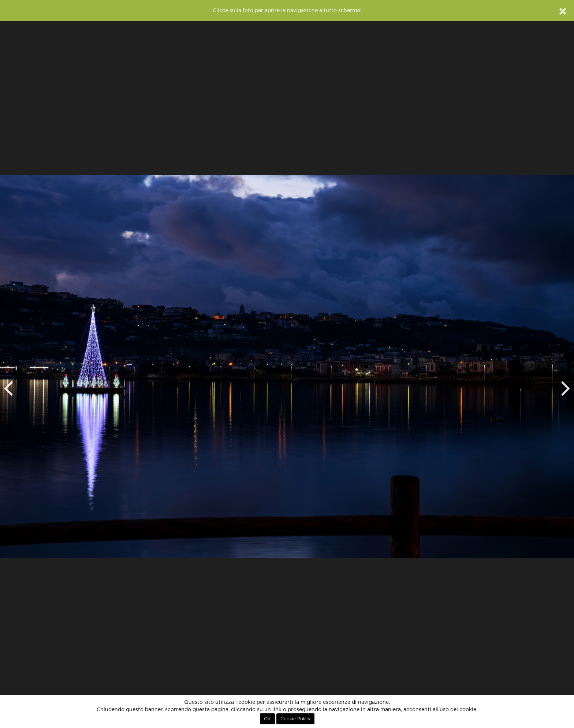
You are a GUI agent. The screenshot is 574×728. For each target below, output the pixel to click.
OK (267, 719)
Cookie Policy (295, 719)
